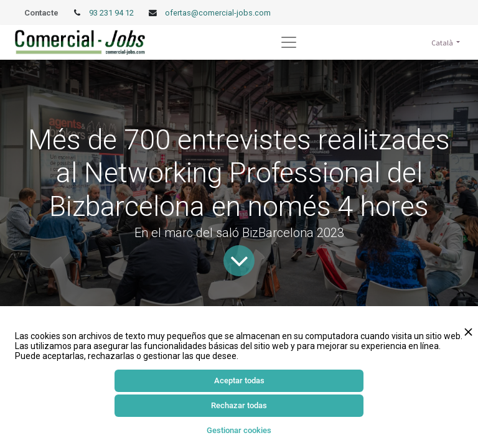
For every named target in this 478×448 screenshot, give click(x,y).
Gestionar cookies (239, 430)
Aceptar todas (239, 380)
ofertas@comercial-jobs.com (218, 13)
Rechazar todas (239, 405)
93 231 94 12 (112, 13)
